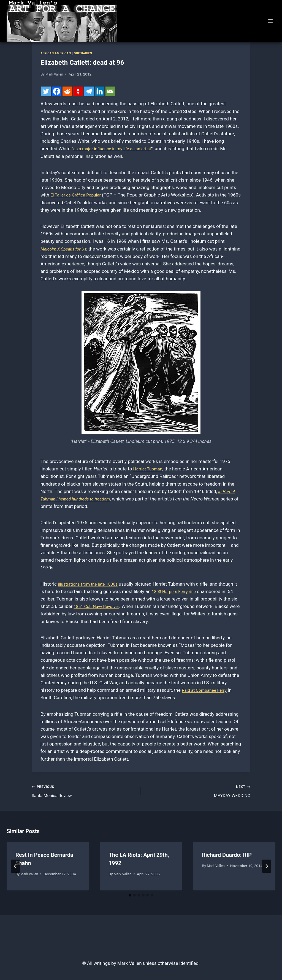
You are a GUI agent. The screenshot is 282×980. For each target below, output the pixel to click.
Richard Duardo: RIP (227, 857)
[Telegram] (89, 91)
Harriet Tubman (149, 469)
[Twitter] (46, 91)
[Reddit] (67, 91)
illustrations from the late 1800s (91, 584)
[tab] (130, 897)
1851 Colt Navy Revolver (106, 606)
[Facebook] (57, 91)
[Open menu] (270, 21)
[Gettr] (78, 91)
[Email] (110, 91)
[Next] (267, 868)
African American (57, 53)
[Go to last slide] (15, 868)
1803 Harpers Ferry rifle (180, 591)
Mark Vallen (55, 74)
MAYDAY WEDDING (198, 791)
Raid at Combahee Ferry (207, 690)
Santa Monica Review (84, 791)
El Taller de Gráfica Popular (78, 195)
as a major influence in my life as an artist (116, 149)
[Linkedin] (100, 91)
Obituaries (87, 53)
